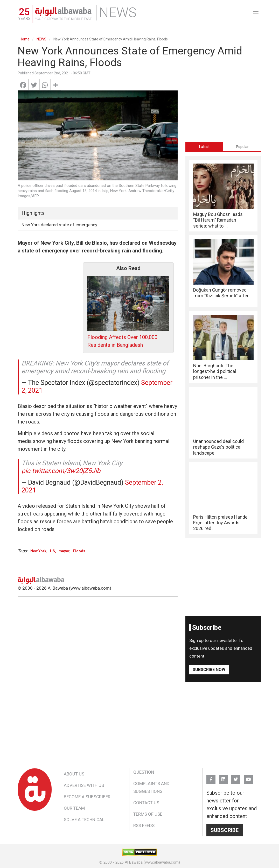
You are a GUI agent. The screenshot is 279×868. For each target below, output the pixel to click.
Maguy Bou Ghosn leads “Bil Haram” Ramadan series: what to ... (218, 220)
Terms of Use (148, 814)
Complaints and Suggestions (151, 787)
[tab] (204, 147)
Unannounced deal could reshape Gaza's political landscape (218, 447)
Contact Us (146, 803)
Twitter (236, 777)
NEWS (41, 39)
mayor (64, 551)
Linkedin (223, 777)
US (53, 551)
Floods (79, 551)
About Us (74, 774)
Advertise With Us (84, 785)
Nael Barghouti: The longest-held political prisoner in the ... (215, 371)
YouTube (248, 777)
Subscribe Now (209, 670)
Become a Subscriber (87, 797)
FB (211, 777)
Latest (204, 147)
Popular (242, 147)
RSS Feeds (144, 825)
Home (25, 39)
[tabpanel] (223, 347)
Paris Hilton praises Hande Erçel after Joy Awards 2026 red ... (220, 523)
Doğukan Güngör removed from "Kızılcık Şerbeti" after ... (221, 296)
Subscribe (225, 830)
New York (38, 551)
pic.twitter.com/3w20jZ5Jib (61, 471)
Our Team (74, 808)
